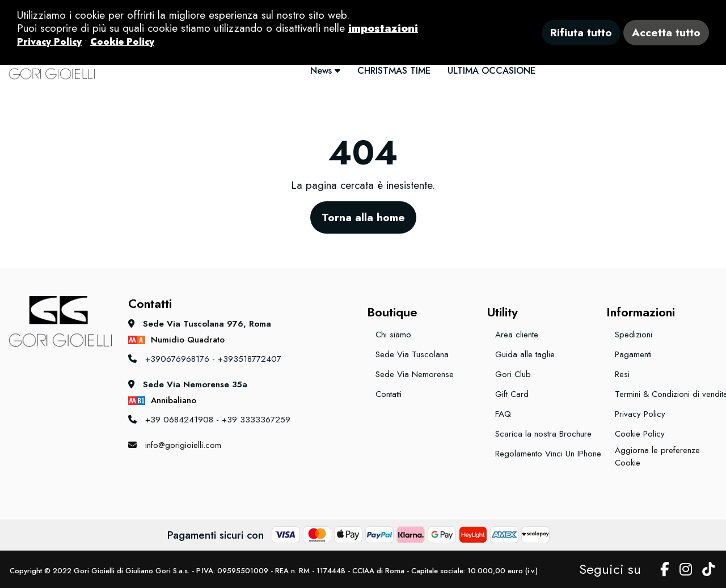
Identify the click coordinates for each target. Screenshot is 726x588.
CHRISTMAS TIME (394, 71)
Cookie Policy (640, 434)
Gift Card (512, 394)
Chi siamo (393, 335)
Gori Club (513, 374)
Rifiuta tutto (581, 33)
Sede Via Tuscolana (412, 354)
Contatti (389, 394)
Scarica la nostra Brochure (543, 434)
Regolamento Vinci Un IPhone (546, 454)
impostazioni (383, 28)
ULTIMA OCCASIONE (491, 71)
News (325, 71)
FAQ (503, 414)
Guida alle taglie (525, 354)
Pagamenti (633, 354)
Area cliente (517, 335)
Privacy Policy (640, 414)
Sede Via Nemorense (415, 374)
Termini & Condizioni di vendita (666, 394)
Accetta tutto (666, 33)
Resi (622, 374)
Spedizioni (634, 335)
